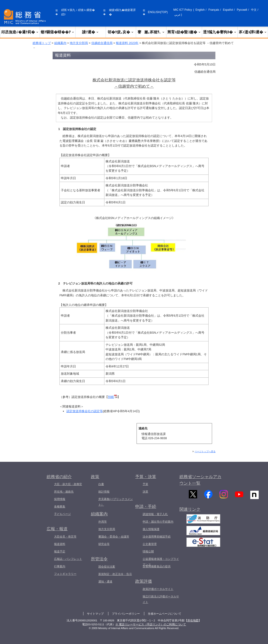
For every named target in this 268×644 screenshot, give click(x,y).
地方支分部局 (79, 43)
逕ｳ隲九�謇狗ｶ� (220, 32)
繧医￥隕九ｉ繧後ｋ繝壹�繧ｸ (78, 12)
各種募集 (60, 507)
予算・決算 (146, 477)
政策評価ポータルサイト (158, 589)
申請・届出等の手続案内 (158, 522)
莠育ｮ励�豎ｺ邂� (184, 32)
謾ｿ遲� (90, 32)
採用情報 (60, 499)
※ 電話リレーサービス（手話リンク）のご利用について (151, 624)
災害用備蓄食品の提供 (157, 566)
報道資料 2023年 (127, 43)
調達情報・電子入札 (155, 514)
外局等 (103, 522)
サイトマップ (95, 614)
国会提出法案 (107, 567)
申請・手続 (146, 507)
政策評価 (144, 581)
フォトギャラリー (65, 574)
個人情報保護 (151, 529)
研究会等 (104, 544)
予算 (145, 484)
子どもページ (62, 514)
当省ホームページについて (165, 614)
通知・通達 (105, 582)
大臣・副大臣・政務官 (68, 484)
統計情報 (104, 492)
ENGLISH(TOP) (158, 12)
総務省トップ (42, 43)
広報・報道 (57, 529)
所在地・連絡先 (64, 492)
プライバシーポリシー (126, 614)
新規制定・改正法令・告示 (115, 574)
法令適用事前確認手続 (157, 537)
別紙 (113, 397)
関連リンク (190, 513)
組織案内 (60, 43)
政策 (95, 477)
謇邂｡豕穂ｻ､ (151, 32)
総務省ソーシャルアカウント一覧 (200, 480)
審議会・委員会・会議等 (114, 537)
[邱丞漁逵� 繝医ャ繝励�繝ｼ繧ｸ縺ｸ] (26, 17)
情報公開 (148, 552)
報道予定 (60, 552)
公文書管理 (150, 544)
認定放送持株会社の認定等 (85, 411)
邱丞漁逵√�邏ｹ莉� (20, 32)
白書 (101, 484)
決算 (145, 492)
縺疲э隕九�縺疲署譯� (122, 12)
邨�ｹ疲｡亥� (121, 32)
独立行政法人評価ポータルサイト (161, 599)
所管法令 (99, 559)
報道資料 (60, 544)
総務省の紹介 (59, 477)
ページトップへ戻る (205, 451)
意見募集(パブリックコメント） (116, 502)
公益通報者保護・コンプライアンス (161, 562)
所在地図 (193, 620)
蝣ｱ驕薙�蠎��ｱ (58, 32)
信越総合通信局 (102, 43)
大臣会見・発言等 (65, 537)
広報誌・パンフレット (68, 559)
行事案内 (60, 566)
